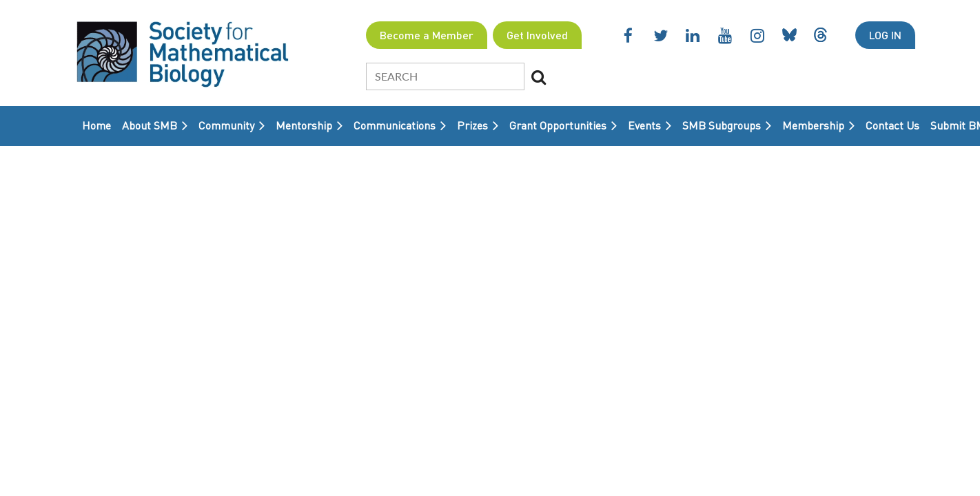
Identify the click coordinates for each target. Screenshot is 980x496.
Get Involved (537, 35)
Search (539, 77)
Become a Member (427, 35)
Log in (885, 35)
